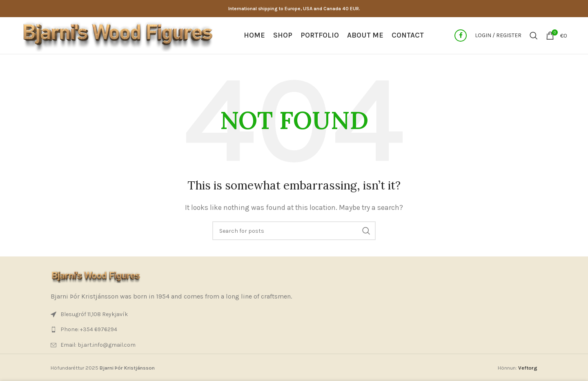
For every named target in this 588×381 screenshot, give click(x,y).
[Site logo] (117, 35)
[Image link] (96, 276)
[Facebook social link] (461, 36)
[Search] (534, 36)
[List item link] (294, 330)
